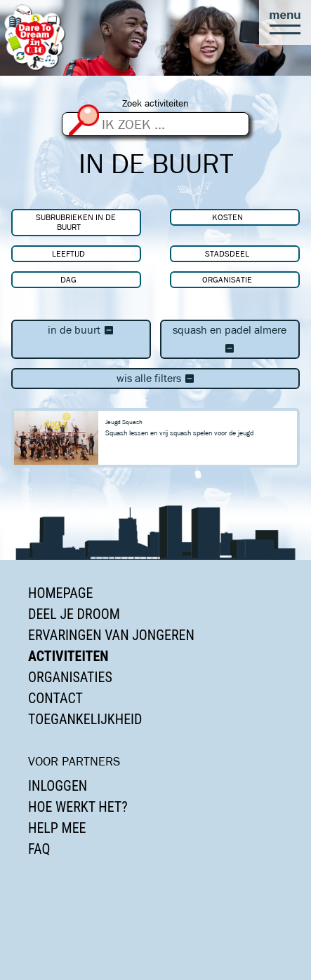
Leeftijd (68, 253)
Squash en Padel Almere (230, 339)
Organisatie (227, 279)
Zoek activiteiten (155, 103)
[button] (285, 22)
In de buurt (81, 330)
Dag (68, 279)
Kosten (227, 217)
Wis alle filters (156, 378)
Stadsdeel (227, 253)
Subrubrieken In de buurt (76, 222)
